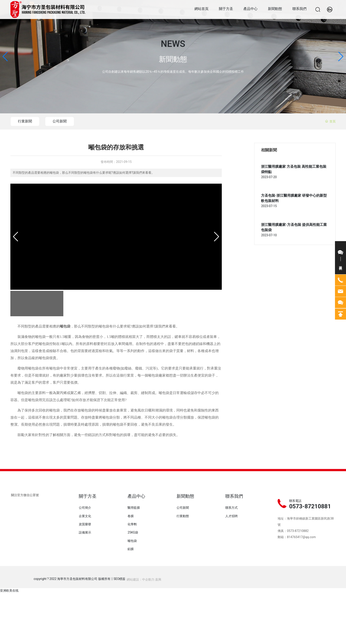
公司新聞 (61, 121)
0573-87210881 (310, 506)
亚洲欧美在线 (9, 591)
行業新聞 (25, 121)
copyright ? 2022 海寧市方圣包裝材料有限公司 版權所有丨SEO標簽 (80, 579)
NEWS (173, 44)
